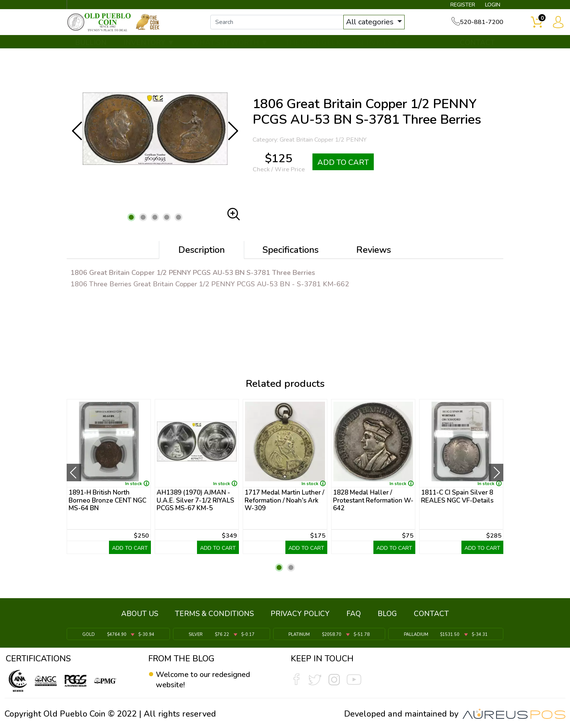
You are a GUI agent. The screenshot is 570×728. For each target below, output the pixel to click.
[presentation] (74, 479)
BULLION (91, 48)
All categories (378, 26)
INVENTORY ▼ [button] (149, 48)
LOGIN (489, 6)
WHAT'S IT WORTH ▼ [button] (230, 48)
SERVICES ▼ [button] (379, 48)
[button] (131, 223)
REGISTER (454, 6)
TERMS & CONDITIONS (214, 616)
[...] (285, 26)
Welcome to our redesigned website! (209, 680)
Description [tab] (202, 256)
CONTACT (477, 48)
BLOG (387, 616)
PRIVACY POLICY (300, 616)
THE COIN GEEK (313, 48)
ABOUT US (140, 616)
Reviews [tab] (374, 256)
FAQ (354, 616)
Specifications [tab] (291, 256)
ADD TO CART (343, 168)
